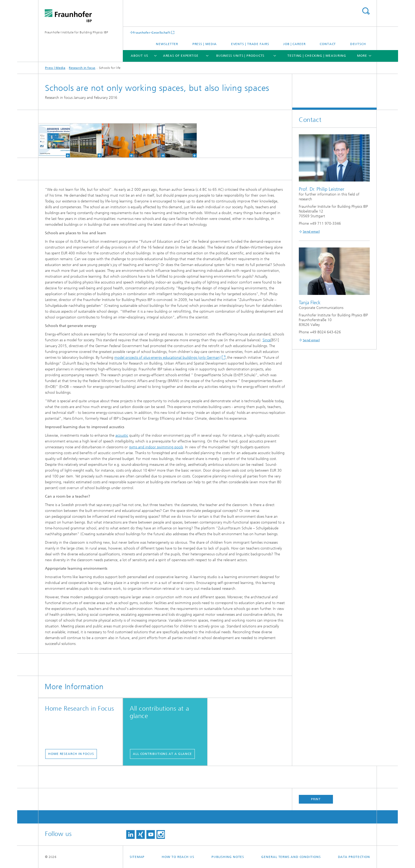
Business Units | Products (240, 56)
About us (139, 56)
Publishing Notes (228, 857)
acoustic (122, 435)
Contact (328, 44)
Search (366, 11)
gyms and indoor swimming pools (156, 447)
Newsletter (167, 44)
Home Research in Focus (71, 754)
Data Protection (354, 857)
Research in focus (82, 68)
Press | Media (205, 44)
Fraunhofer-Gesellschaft (152, 32)
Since (267, 340)
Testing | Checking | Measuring (317, 56)
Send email (311, 232)
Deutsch (358, 44)
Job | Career (294, 44)
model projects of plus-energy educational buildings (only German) (168, 358)
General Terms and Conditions (291, 857)
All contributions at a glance (162, 754)
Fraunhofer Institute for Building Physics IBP (76, 32)
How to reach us (178, 857)
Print (316, 799)
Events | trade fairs (250, 44)
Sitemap (137, 857)
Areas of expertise (181, 56)
